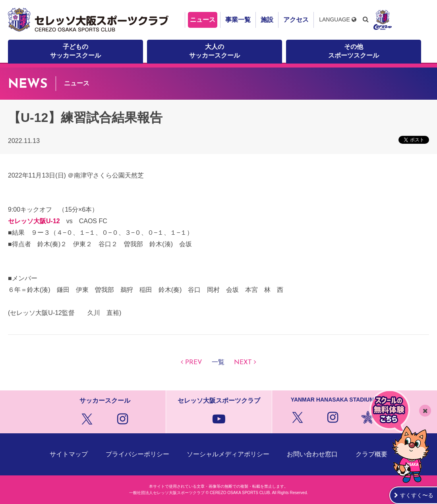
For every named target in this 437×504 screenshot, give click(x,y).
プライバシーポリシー (137, 454)
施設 (267, 20)
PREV (194, 363)
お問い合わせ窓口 (312, 454)
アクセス (296, 20)
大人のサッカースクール (215, 51)
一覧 (218, 363)
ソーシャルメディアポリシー (228, 454)
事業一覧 (238, 20)
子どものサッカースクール (75, 51)
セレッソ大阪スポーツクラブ (89, 20)
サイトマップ (69, 454)
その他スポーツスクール (354, 51)
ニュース (203, 20)
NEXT (243, 363)
